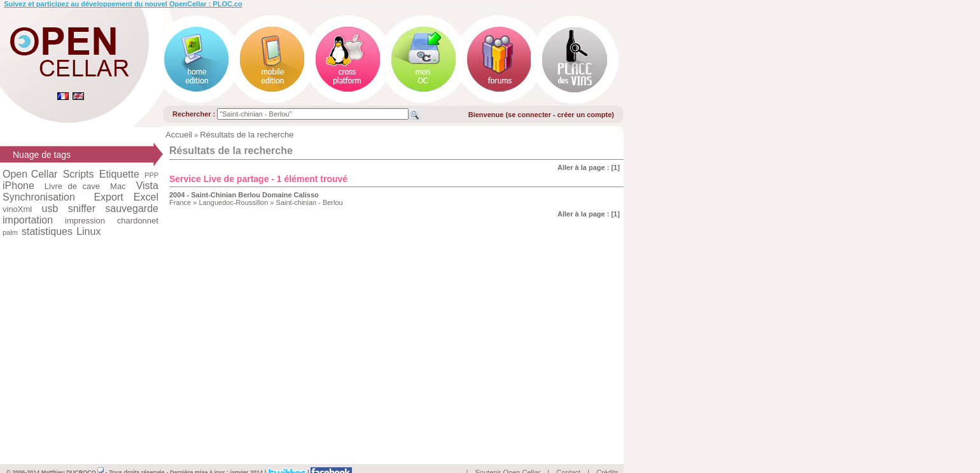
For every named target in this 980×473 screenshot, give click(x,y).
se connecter (529, 115)
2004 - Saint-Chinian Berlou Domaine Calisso (244, 195)
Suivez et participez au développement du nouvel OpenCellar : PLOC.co (123, 4)
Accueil (179, 135)
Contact (568, 458)
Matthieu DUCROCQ (73, 458)
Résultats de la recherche (247, 135)
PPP (151, 175)
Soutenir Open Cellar (508, 458)
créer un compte (585, 115)
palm (10, 232)
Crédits (607, 458)
